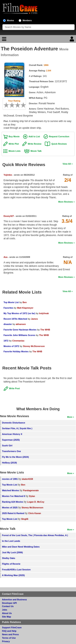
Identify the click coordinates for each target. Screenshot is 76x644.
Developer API (9, 603)
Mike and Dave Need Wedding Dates (21, 547)
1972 (6, 341)
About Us (7, 613)
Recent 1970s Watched (16, 319)
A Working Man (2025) (13, 575)
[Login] (72, 40)
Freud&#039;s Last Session (16, 570)
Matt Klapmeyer (25, 308)
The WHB (45, 330)
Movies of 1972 (11, 346)
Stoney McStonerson (34, 346)
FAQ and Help (9, 631)
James (34, 319)
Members (27, 21)
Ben (25, 302)
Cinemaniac (18, 341)
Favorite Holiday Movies (16, 351)
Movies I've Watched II (14, 496)
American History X (12, 434)
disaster (8, 324)
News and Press (10, 634)
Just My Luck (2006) (12, 552)
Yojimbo (8, 175)
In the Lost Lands (11, 541)
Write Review (35, 144)
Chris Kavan (35, 513)
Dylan (32, 496)
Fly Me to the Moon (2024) (15, 457)
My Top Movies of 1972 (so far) (19, 313)
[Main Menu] (4, 40)
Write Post (14, 388)
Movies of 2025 (10, 508)
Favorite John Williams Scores (20, 335)
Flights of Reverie (11, 564)
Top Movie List (11, 302)
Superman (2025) (11, 440)
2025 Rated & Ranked (13, 513)
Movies (10, 21)
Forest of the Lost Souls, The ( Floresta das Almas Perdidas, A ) (35, 535)
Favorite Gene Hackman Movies (20, 330)
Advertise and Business (14, 600)
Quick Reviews (59, 144)
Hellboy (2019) (9, 463)
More (70, 417)
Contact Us (8, 606)
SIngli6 (25, 519)
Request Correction (59, 136)
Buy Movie (14, 136)
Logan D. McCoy (36, 502)
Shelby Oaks (9, 558)
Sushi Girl (7, 446)
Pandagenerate (31, 490)
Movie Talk (36, 151)
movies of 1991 (10, 479)
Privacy (6, 641)
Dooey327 (9, 216)
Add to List (34, 136)
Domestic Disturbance (14, 423)
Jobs (5, 610)
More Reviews (65, 202)
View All (67, 164)
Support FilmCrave (12, 627)
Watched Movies (11, 490)
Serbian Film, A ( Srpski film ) (17, 428)
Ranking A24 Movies (13, 502)
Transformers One (11, 451)
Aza (6, 257)
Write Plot (14, 144)
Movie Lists (15, 151)
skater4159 (27, 479)
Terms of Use (9, 638)
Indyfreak (44, 313)
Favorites (9, 308)
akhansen (21, 324)
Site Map (6, 617)
